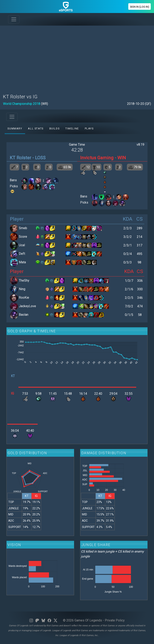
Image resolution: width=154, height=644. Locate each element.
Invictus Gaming (97, 158)
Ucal (22, 245)
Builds (55, 128)
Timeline (72, 128)
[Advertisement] (77, 57)
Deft (22, 254)
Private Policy (115, 620)
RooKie (24, 298)
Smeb (23, 228)
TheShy (24, 280)
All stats (36, 128)
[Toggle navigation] (14, 19)
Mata (22, 262)
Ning (22, 289)
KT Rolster (20, 158)
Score (23, 237)
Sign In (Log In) (140, 7)
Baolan (24, 315)
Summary (15, 128)
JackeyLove (27, 306)
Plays (89, 128)
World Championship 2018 (22, 104)
